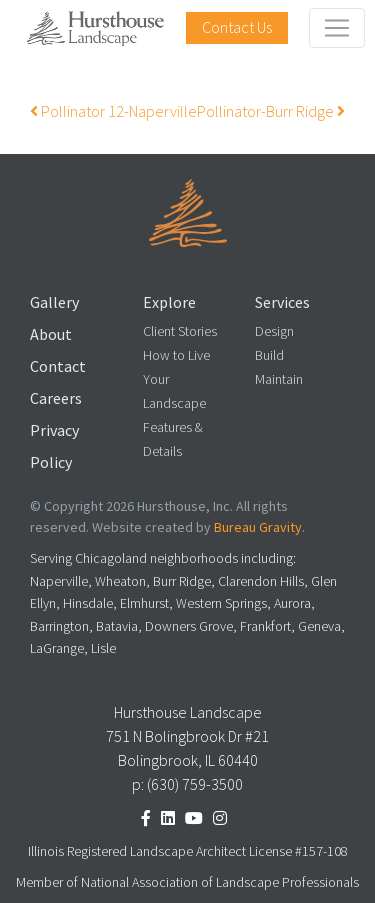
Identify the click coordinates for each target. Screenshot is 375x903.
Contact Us (237, 27)
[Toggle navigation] (337, 28)
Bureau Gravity (258, 527)
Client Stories (180, 331)
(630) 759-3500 (195, 784)
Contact (58, 366)
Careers (56, 398)
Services (282, 302)
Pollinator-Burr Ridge (271, 111)
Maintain (279, 379)
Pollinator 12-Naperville (113, 111)
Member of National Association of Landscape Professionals (187, 882)
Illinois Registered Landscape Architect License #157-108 (188, 851)
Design (274, 331)
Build (269, 355)
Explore (169, 302)
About (51, 334)
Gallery (54, 302)
